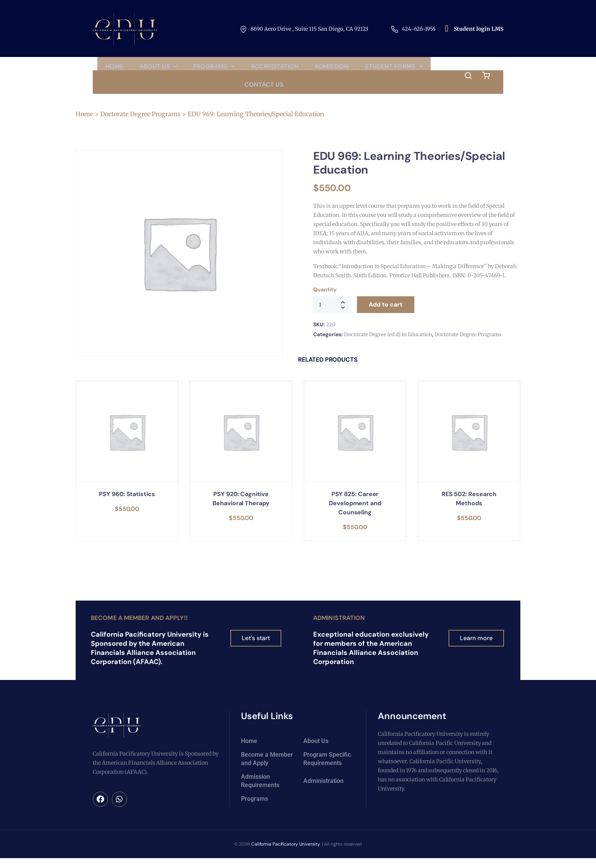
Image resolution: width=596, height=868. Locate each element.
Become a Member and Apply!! (139, 628)
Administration (339, 628)
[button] (193, 69)
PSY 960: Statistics (127, 504)
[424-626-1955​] (395, 29)
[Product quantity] (332, 315)
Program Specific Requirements (327, 769)
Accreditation (315, 69)
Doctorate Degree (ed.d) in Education (388, 345)
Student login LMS (479, 29)
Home (146, 69)
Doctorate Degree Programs (140, 124)
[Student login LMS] (447, 29)
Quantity (325, 300)
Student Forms (235, 92)
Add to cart (386, 315)
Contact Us (302, 92)
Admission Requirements (260, 791)
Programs (251, 69)
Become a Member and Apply (267, 769)
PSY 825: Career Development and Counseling (355, 513)
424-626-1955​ (419, 29)
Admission (375, 69)
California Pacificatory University (285, 854)
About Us (193, 69)
